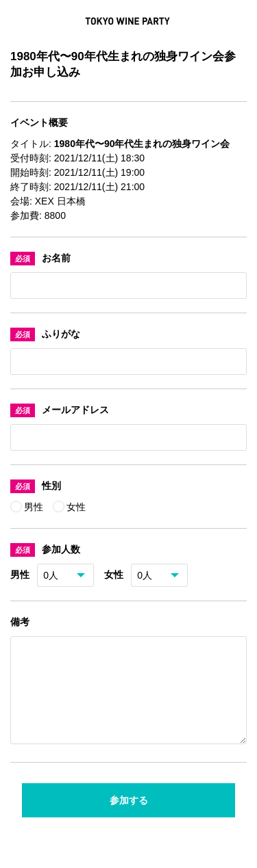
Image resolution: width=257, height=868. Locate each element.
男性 (35, 507)
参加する (129, 817)
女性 (76, 507)
